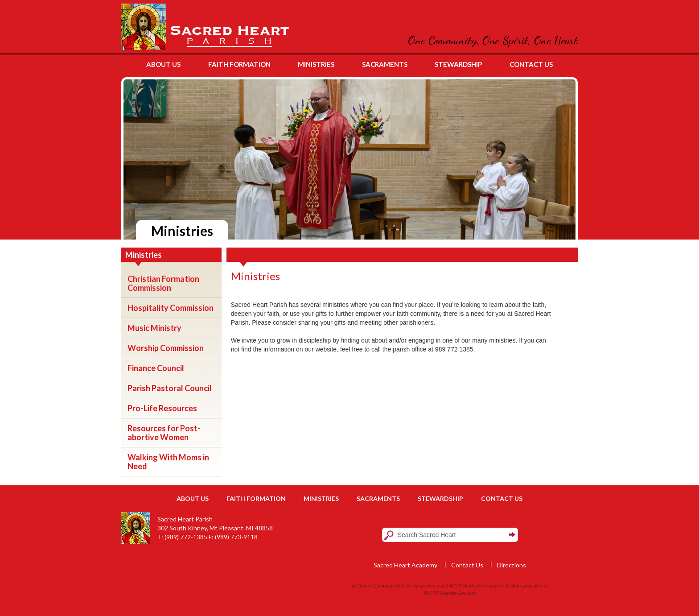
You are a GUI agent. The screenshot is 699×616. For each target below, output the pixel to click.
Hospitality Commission (171, 308)
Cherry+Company (375, 586)
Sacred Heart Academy (405, 565)
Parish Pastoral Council (170, 388)
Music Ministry (154, 328)
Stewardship (440, 498)
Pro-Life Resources (162, 408)
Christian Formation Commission (163, 283)
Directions (512, 565)
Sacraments (378, 498)
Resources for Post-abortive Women (164, 433)
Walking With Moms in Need (168, 462)
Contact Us (502, 498)
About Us (193, 498)
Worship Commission (166, 348)
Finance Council (156, 368)
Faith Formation (256, 498)
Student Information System (492, 586)
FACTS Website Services (450, 593)
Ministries (321, 498)
